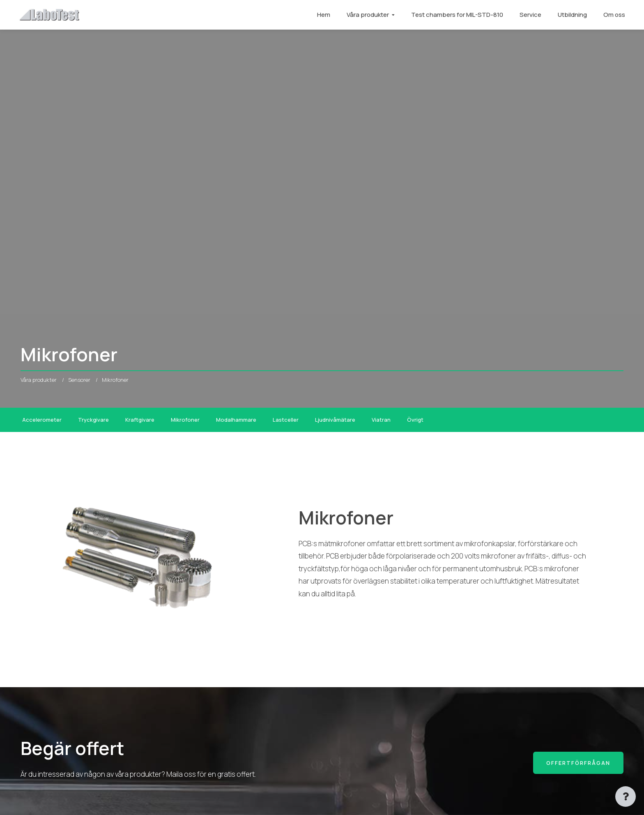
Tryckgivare (93, 420)
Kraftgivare (140, 420)
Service (529, 15)
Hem (322, 15)
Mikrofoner (185, 420)
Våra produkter (366, 15)
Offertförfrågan (578, 763)
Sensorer (79, 380)
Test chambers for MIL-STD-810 (455, 15)
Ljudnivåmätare (335, 420)
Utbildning (571, 15)
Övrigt (415, 420)
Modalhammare (236, 420)
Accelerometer (42, 420)
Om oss (613, 15)
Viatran (381, 420)
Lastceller (286, 420)
